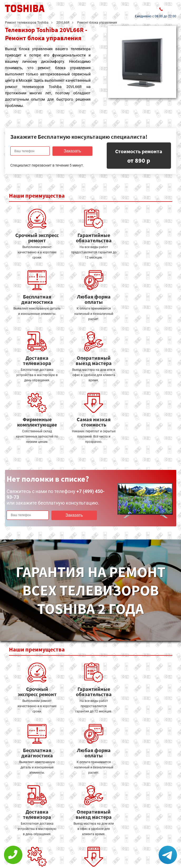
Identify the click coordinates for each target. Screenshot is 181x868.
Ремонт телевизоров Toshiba (27, 23)
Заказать (72, 151)
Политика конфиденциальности (37, 851)
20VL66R (63, 23)
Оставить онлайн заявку (89, 839)
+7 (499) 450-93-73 (144, 850)
